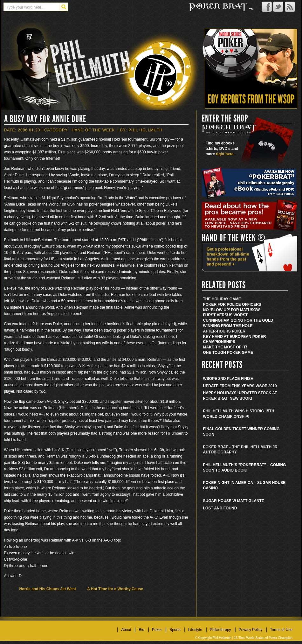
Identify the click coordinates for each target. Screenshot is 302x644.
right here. (225, 154)
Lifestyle (195, 630)
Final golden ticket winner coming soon (241, 432)
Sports (175, 630)
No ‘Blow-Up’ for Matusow (232, 310)
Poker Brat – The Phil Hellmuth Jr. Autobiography (241, 450)
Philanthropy (220, 630)
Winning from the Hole (228, 326)
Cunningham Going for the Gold (238, 320)
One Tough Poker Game (228, 353)
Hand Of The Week (93, 130)
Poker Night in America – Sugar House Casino (244, 485)
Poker (157, 630)
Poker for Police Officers (232, 304)
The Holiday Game (222, 299)
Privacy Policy (251, 630)
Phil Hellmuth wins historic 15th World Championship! (239, 414)
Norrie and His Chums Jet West (48, 589)
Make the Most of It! (225, 347)
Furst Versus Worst (226, 315)
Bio (141, 630)
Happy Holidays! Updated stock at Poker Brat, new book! (240, 396)
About (126, 630)
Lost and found (220, 508)
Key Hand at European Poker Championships (235, 339)
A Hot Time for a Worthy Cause (115, 589)
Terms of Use (281, 630)
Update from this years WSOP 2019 (240, 386)
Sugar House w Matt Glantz (234, 501)
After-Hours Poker (224, 331)
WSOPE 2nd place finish (228, 379)
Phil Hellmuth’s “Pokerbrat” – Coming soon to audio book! (245, 468)
